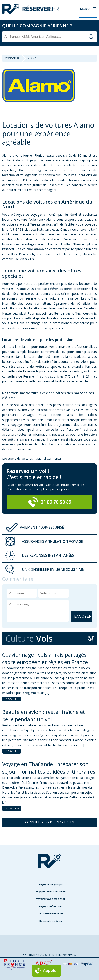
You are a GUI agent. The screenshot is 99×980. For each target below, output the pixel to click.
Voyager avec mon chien (51, 891)
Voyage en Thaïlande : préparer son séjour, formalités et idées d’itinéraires (49, 768)
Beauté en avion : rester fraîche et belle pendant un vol (44, 716)
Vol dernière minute (51, 913)
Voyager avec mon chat (51, 899)
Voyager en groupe (51, 884)
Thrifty (65, 244)
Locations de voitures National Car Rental (32, 459)
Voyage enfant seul (51, 906)
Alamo (7, 155)
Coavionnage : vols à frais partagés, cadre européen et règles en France (45, 658)
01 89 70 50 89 (50, 502)
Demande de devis (51, 921)
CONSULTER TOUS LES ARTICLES (49, 822)
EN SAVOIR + (12, 699)
